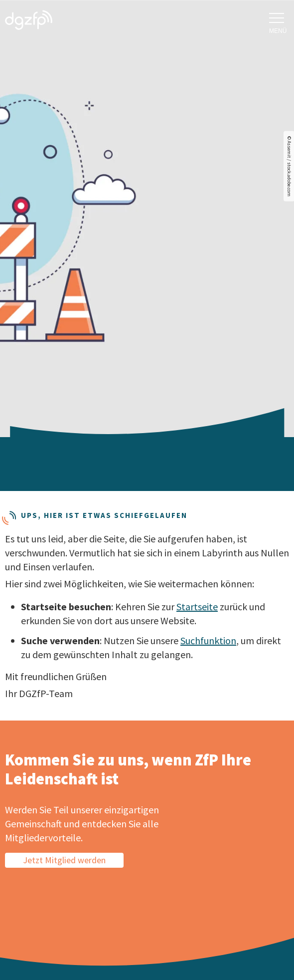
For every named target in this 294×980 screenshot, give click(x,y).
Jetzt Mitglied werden (64, 860)
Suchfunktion (208, 640)
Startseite (197, 607)
